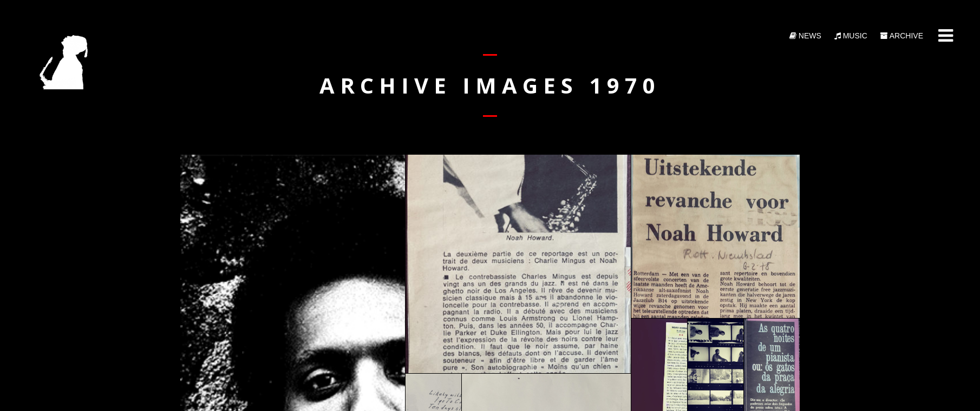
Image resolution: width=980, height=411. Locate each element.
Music (851, 36)
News (805, 36)
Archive (902, 36)
